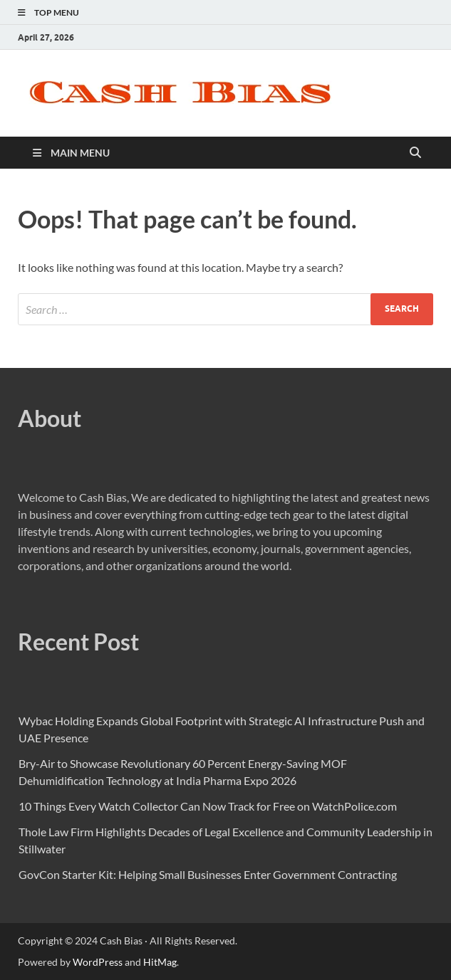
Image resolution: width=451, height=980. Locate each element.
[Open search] (415, 153)
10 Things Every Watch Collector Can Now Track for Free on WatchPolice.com (208, 806)
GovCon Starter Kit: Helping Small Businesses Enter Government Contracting (208, 874)
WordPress (98, 962)
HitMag (160, 962)
